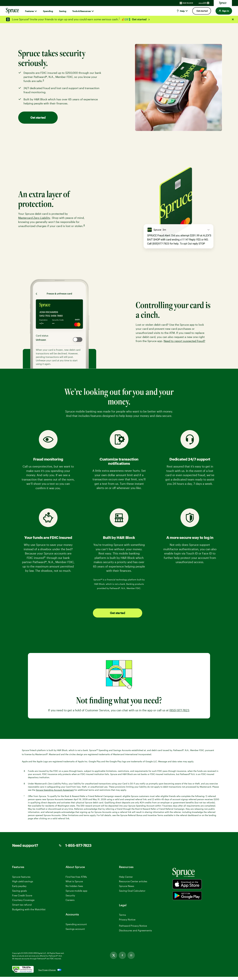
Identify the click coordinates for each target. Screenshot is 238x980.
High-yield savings (23, 881)
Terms (122, 915)
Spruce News (127, 886)
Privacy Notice (127, 919)
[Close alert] (233, 19)
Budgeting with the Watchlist (29, 909)
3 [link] (43, 80)
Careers (70, 900)
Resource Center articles (133, 881)
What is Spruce (74, 881)
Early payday (19, 886)
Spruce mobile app (76, 891)
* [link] (120, 19)
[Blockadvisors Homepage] (205, 3)
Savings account (75, 929)
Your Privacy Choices (47, 973)
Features (29, 11)
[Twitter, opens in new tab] (114, 958)
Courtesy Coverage (23, 900)
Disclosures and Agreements (135, 933)
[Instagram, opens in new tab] (131, 958)
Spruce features (21, 877)
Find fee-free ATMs (76, 877)
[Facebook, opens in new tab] (122, 958)
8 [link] (84, 225)
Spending (48, 11)
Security (70, 895)
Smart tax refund (22, 905)
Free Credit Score (22, 895)
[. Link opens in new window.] (23, 973)
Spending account (76, 924)
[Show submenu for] (36, 11)
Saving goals (20, 891)
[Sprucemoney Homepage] (223, 3)
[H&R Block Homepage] (186, 3)
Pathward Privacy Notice (133, 929)
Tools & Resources (82, 11)
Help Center (126, 877)
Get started (139, 19)
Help (180, 11)
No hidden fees (74, 886)
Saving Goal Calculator (132, 891)
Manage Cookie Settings (133, 924)
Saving (63, 11)
